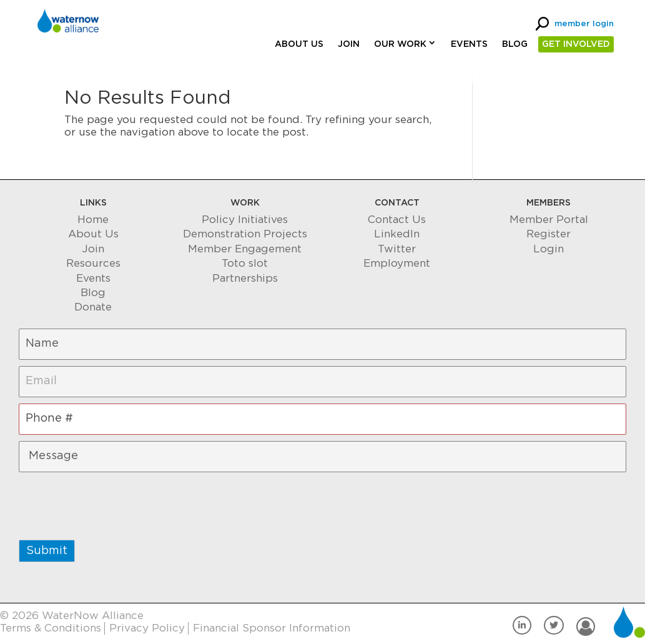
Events (469, 44)
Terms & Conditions (51, 628)
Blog (515, 44)
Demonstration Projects (245, 234)
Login (549, 249)
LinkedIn (397, 234)
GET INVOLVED (576, 44)
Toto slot (245, 263)
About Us (299, 44)
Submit (47, 551)
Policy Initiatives (245, 220)
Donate (93, 307)
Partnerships (245, 278)
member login (584, 24)
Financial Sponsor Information (272, 628)
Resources (93, 263)
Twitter (397, 249)
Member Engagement (245, 249)
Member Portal (549, 220)
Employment (397, 263)
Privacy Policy (147, 628)
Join (349, 44)
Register (549, 234)
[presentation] (114, 503)
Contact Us (397, 220)
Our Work (400, 44)
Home (93, 220)
